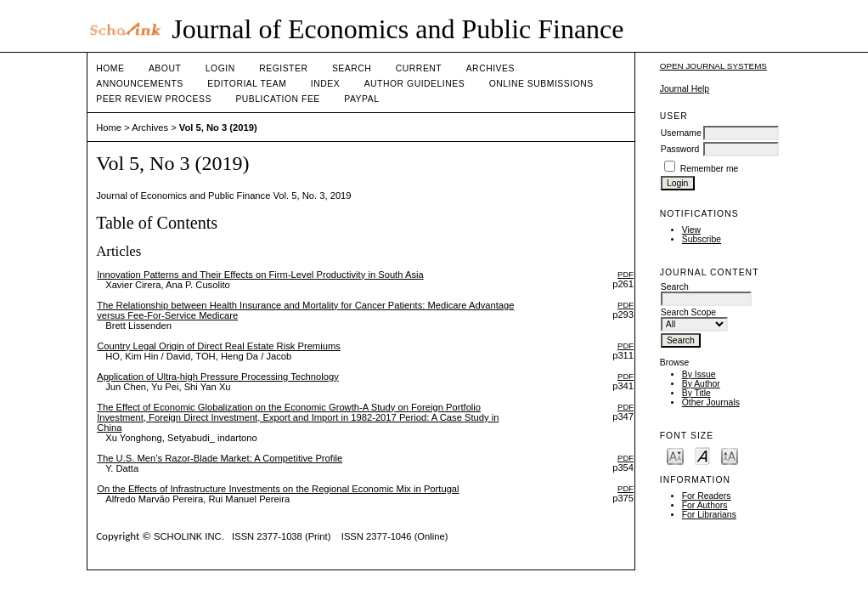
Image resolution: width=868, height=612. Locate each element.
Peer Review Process (154, 99)
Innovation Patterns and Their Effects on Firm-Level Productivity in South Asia (260, 275)
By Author (701, 384)
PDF (626, 274)
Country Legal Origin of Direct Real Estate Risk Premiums (219, 346)
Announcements (140, 84)
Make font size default (702, 455)
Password (680, 149)
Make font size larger (730, 455)
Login (220, 68)
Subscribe (702, 239)
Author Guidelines (415, 84)
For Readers (707, 496)
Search (352, 68)
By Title (696, 393)
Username (681, 133)
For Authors (705, 505)
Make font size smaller (675, 455)
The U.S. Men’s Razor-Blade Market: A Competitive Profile (220, 458)
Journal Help (685, 89)
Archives (490, 68)
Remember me (710, 169)
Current (419, 68)
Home (110, 68)
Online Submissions (541, 84)
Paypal (361, 99)
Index (325, 84)
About (165, 68)
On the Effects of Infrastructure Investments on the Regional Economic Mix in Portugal (278, 489)
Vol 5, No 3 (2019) (218, 127)
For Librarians (709, 515)
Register (283, 68)
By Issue (699, 374)
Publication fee (277, 99)
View (691, 230)
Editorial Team (247, 84)
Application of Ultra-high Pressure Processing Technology (218, 377)
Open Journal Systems (713, 66)
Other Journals (711, 402)
